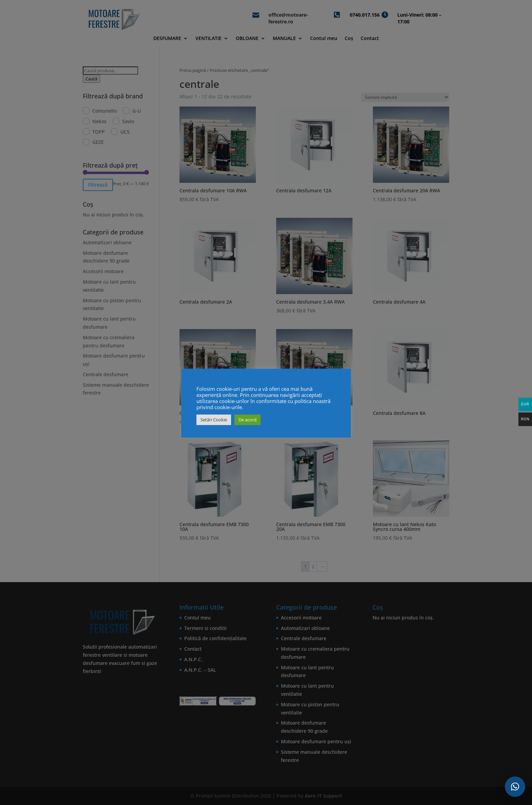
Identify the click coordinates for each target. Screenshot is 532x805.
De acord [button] (248, 420)
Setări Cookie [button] (214, 420)
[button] (515, 787)
